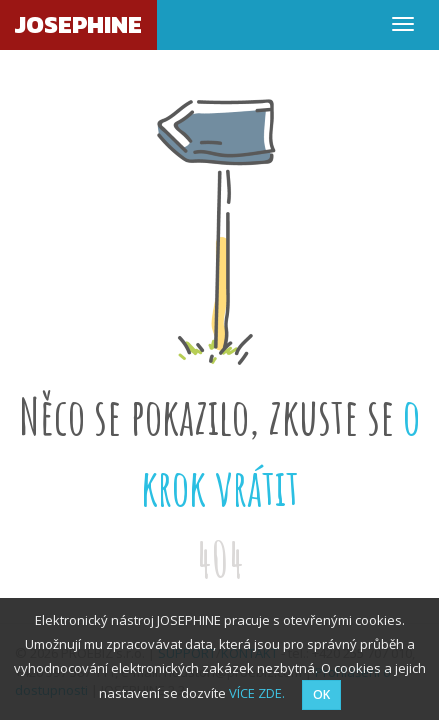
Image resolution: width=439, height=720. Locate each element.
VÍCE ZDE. (257, 693)
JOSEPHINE (78, 24)
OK (321, 694)
